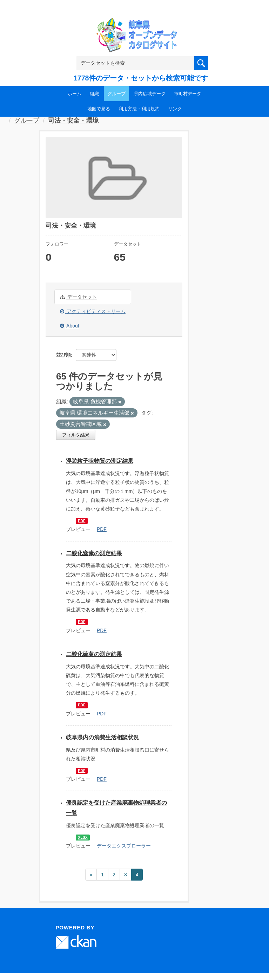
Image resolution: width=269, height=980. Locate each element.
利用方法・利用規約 (139, 109)
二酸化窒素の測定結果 (94, 553)
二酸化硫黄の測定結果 (94, 654)
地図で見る (99, 109)
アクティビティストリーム (93, 311)
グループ (116, 94)
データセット (78, 297)
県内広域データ (150, 94)
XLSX (83, 837)
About (70, 326)
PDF (82, 521)
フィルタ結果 (76, 435)
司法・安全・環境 (73, 121)
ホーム (75, 94)
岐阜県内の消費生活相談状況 (102, 737)
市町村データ (188, 94)
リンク (175, 109)
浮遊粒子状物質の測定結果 (100, 461)
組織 (94, 94)
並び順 (63, 355)
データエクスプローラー (124, 846)
